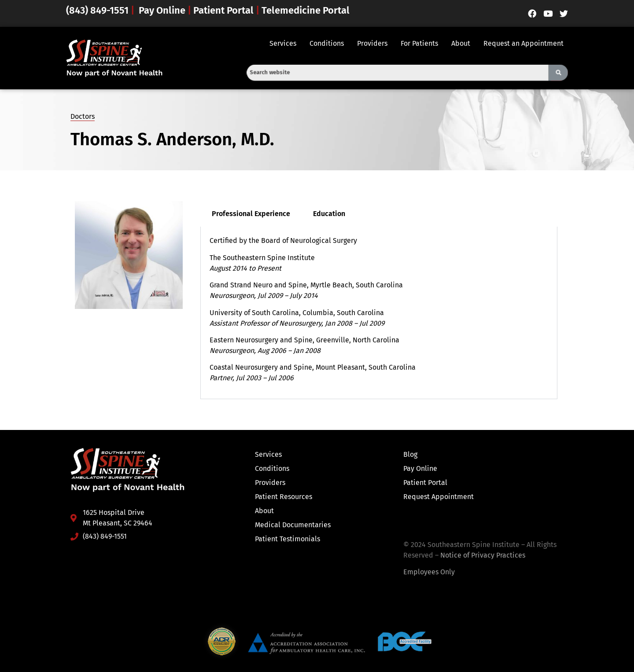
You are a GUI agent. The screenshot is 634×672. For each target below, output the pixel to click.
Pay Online (162, 10)
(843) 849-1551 (98, 10)
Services (283, 43)
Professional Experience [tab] (251, 214)
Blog (410, 454)
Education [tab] (329, 214)
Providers (372, 43)
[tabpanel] (379, 313)
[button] (285, 44)
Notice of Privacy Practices (483, 555)
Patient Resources (284, 497)
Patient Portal (223, 10)
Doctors (83, 116)
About (461, 43)
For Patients (419, 43)
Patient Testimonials (288, 539)
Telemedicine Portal (306, 10)
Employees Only (429, 572)
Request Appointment (439, 497)
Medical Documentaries (293, 525)
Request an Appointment (523, 43)
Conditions (327, 43)
